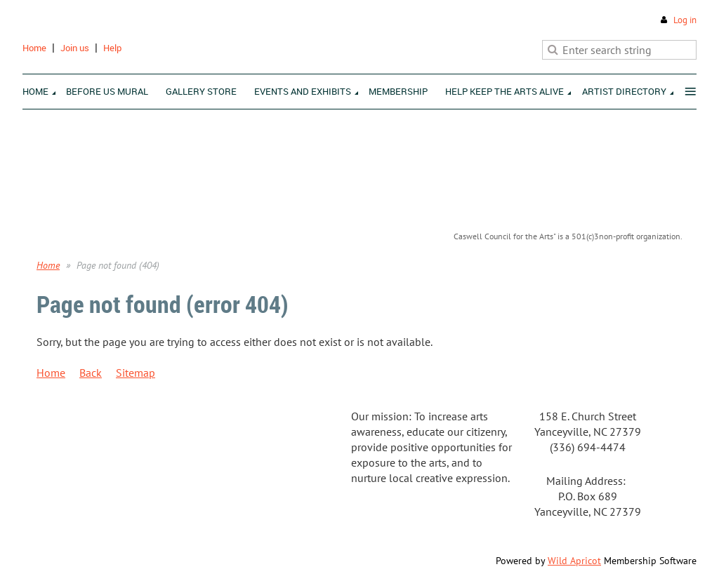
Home (34, 48)
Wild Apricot (574, 561)
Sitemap (136, 373)
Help (112, 48)
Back (91, 373)
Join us (75, 48)
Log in (685, 20)
